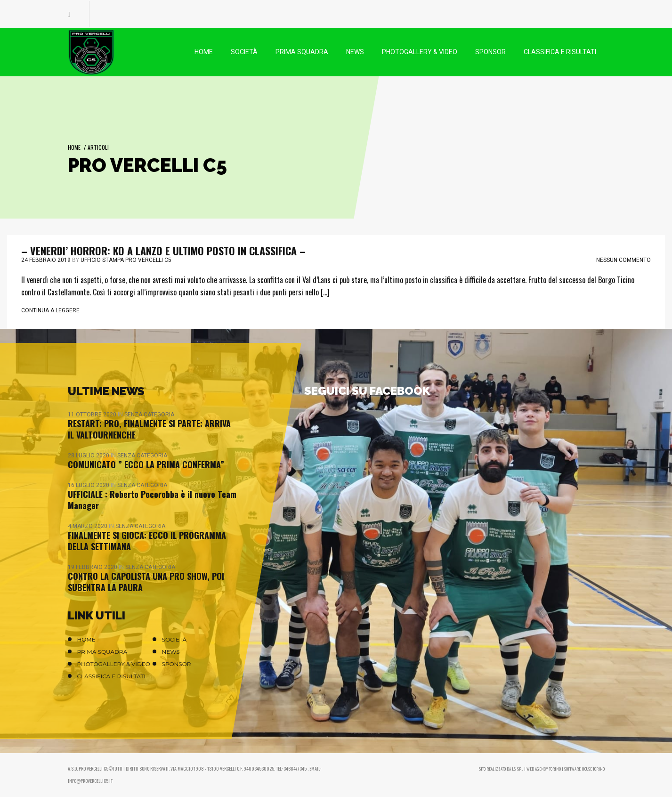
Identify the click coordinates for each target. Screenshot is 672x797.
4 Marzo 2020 (88, 526)
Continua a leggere (50, 310)
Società (174, 639)
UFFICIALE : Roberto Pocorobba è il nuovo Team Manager (152, 500)
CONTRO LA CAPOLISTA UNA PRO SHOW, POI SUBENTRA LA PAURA (146, 582)
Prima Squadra (102, 652)
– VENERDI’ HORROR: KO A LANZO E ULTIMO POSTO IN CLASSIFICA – (163, 251)
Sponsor (177, 664)
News (171, 652)
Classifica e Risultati (112, 676)
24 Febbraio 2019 (46, 260)
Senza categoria (149, 415)
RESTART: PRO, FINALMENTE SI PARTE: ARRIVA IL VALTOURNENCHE (149, 429)
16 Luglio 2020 (89, 485)
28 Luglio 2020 (89, 455)
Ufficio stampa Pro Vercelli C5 (126, 260)
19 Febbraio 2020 (93, 567)
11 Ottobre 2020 (93, 415)
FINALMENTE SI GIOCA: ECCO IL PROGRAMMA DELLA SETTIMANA (147, 541)
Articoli (98, 147)
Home (74, 147)
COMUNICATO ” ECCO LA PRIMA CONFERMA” (146, 464)
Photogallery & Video (114, 664)
